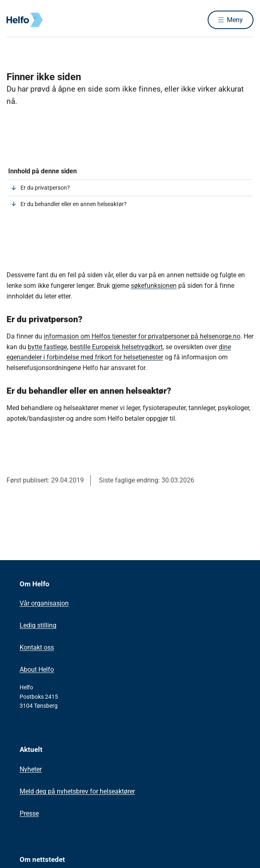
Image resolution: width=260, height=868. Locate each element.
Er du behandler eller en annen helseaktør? (74, 204)
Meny (235, 20)
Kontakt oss (37, 647)
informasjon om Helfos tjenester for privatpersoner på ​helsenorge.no (142, 336)
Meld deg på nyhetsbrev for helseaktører (77, 791)
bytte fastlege (47, 347)
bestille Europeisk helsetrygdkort (116, 347)
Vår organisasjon (44, 603)
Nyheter (31, 769)
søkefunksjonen (154, 286)
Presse (29, 813)
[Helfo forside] (16, 20)
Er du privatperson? (45, 188)
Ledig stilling (38, 625)
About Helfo (37, 670)
